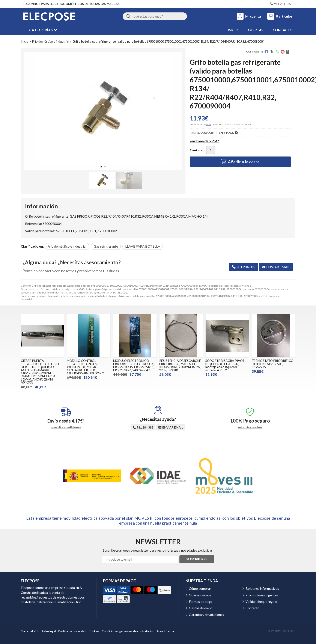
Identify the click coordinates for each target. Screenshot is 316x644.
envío (209, 124)
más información (250, 427)
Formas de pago (201, 601)
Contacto (252, 608)
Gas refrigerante (81, 293)
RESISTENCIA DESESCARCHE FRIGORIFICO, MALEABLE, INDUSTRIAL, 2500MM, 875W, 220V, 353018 (180, 365)
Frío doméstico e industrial (49, 293)
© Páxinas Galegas (282, 631)
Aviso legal (49, 631)
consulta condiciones (66, 427)
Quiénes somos (200, 595)
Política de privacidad (72, 631)
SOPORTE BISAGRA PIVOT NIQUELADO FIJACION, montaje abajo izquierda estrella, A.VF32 (225, 365)
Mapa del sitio (30, 631)
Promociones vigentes (262, 595)
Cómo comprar (200, 588)
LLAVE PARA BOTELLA (111, 293)
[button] (101, 167)
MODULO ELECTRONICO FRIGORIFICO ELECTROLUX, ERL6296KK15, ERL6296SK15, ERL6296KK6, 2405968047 (134, 365)
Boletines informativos (262, 588)
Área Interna (165, 631)
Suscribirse (197, 559)
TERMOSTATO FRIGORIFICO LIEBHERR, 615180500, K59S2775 (273, 364)
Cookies (94, 631)
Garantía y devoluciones (206, 615)
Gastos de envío (201, 608)
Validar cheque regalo (261, 601)
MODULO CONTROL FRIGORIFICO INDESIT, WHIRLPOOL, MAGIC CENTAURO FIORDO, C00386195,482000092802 (85, 367)
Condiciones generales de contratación (128, 631)
